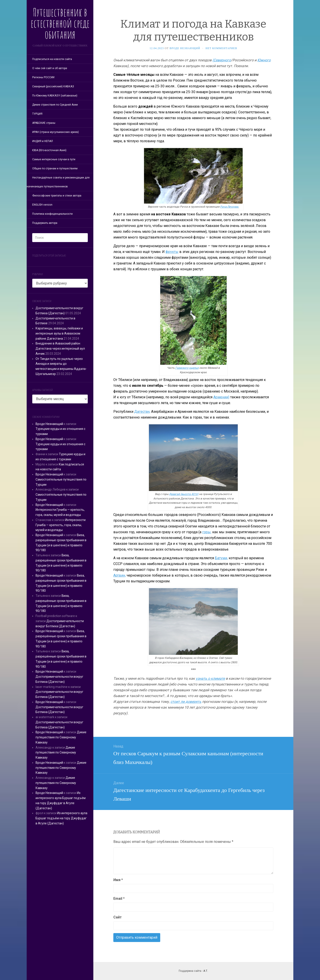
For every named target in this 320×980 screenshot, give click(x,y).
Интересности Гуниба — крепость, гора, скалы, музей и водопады (61, 525)
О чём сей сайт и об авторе (50, 68)
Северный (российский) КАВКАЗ (53, 86)
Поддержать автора (45, 223)
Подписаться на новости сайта (52, 59)
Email (119, 899)
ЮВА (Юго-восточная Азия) (49, 150)
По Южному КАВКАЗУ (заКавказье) (55, 96)
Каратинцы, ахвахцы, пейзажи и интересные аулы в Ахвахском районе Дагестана (59, 333)
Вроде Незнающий (49, 424)
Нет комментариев (221, 48)
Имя (118, 880)
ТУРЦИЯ (37, 114)
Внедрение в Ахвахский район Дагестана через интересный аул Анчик (60, 349)
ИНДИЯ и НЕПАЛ (43, 141)
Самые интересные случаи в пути (54, 159)
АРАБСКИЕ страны (44, 123)
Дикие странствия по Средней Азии (55, 105)
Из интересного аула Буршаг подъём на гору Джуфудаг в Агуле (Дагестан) (61, 818)
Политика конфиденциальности (52, 214)
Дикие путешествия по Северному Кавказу (61, 737)
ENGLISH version (42, 205)
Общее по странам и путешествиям (55, 168)
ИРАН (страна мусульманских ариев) (56, 132)
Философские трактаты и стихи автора (57, 196)
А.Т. (206, 971)
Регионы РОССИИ (43, 77)
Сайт (118, 917)
